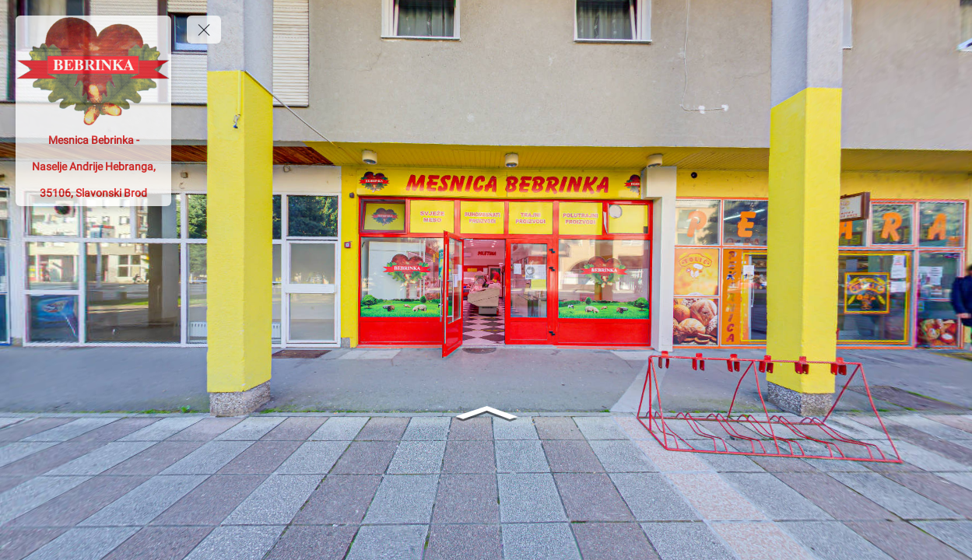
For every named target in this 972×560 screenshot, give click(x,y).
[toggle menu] (204, 30)
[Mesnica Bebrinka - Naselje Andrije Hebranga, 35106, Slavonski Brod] (93, 166)
